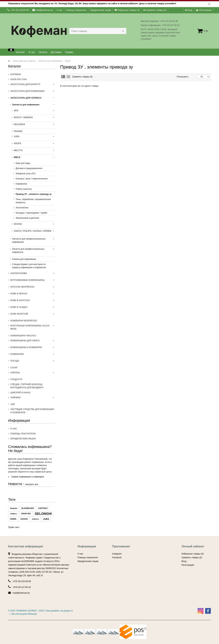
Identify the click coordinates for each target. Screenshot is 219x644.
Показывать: (180, 77)
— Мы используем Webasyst (22, 614)
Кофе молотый (33, 315)
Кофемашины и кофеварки (33, 348)
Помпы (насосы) (24, 189)
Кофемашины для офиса (33, 342)
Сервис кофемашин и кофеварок (28, 477)
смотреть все (32, 484)
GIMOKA (35, 519)
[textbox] (98, 31)
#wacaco (14, 508)
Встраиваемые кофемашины (33, 281)
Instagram (117, 554)
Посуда (33, 362)
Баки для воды (23, 163)
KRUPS (33, 144)
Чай (13, 404)
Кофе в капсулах (33, 301)
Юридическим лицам (101, 10)
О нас (59, 10)
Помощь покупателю (76, 10)
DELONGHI (33, 125)
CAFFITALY (43, 508)
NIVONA (33, 225)
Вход (189, 10)
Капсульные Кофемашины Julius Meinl (33, 328)
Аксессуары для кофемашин (33, 92)
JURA (33, 138)
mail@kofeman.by (43, 10)
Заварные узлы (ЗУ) (26, 174)
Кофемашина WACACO (23, 336)
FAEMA (13, 519)
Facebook (117, 558)
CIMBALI (14, 514)
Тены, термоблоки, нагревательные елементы (33, 201)
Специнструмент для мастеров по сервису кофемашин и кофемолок (29, 266)
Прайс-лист (14, 527)
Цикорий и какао (20, 393)
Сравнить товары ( (82, 77)
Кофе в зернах (33, 295)
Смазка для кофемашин (24, 259)
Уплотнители (22, 208)
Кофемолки (21, 184)
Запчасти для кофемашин (50, 61)
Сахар (14, 368)
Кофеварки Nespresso (24, 321)
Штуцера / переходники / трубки (31, 213)
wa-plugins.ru (67, 611)
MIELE (68, 61)
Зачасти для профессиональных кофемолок (32, 252)
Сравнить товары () (155, 10)
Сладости (16, 379)
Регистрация (204, 10)
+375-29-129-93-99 (18, 10)
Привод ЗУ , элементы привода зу (34, 194)
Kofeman (16, 74)
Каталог (20, 52)
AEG (33, 112)
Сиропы (33, 374)
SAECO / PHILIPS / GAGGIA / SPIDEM (33, 232)
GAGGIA (24, 519)
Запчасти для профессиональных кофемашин (32, 241)
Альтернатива (33, 274)
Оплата (43, 52)
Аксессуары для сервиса (24, 61)
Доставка (56, 52)
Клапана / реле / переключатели (32, 179)
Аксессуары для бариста (33, 85)
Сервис (69, 52)
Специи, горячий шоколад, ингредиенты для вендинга (27, 386)
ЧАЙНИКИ (33, 399)
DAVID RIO (26, 514)
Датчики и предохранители (29, 168)
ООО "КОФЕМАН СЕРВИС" (24, 611)
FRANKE (18, 131)
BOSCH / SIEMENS (33, 119)
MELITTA (33, 151)
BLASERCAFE (28, 508)
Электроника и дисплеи (27, 218)
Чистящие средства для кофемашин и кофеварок (32, 411)
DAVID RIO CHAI (18, 79)
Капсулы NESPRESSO (33, 288)
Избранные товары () (127, 10)
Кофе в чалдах (33, 308)
